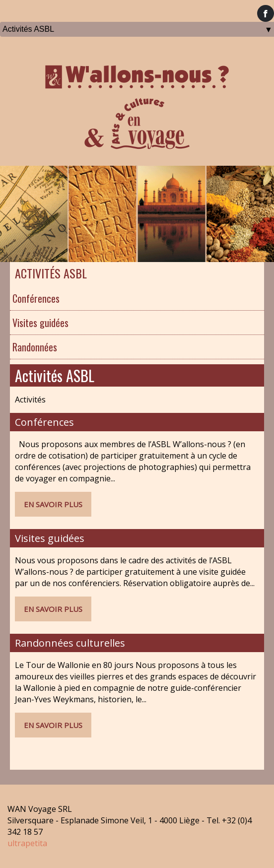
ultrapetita (27, 843)
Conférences (36, 298)
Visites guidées (40, 323)
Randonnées (35, 347)
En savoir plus (53, 504)
